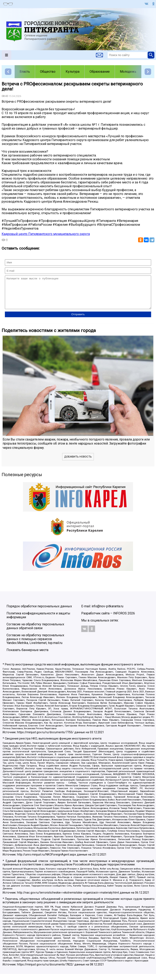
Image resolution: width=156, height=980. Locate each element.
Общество (48, 72)
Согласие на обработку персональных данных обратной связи (35, 632)
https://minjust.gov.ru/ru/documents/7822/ (45, 971)
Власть (25, 72)
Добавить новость (78, 463)
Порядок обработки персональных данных (39, 612)
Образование (100, 72)
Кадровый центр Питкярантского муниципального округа (46, 234)
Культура (73, 72)
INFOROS (120, 619)
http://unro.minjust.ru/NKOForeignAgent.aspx (47, 861)
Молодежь (128, 72)
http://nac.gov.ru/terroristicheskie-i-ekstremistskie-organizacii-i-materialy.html (68, 899)
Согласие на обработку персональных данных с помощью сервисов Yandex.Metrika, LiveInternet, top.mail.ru (35, 645)
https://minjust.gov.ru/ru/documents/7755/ (45, 738)
